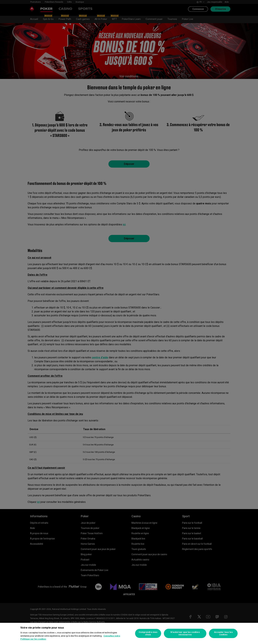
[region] (129, 633)
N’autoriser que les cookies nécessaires (185, 633)
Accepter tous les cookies (223, 633)
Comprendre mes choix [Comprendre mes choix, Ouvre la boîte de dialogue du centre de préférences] (148, 633)
